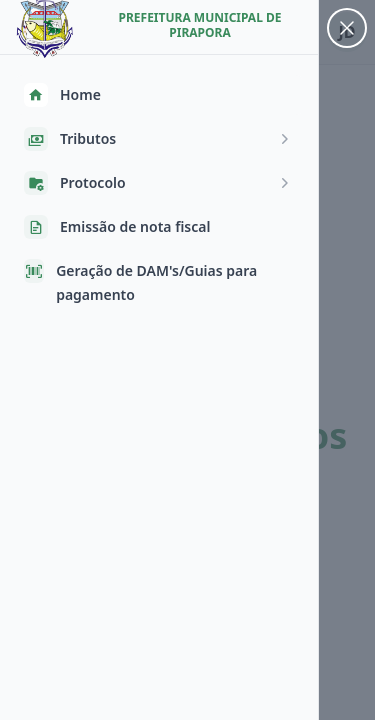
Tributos (159, 139)
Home (62, 95)
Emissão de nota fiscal (117, 227)
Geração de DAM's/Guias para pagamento (140, 281)
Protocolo (159, 183)
